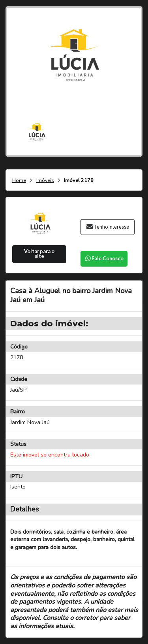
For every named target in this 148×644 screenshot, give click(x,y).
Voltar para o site (39, 254)
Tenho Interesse (108, 227)
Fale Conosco (104, 259)
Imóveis (45, 181)
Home (19, 181)
